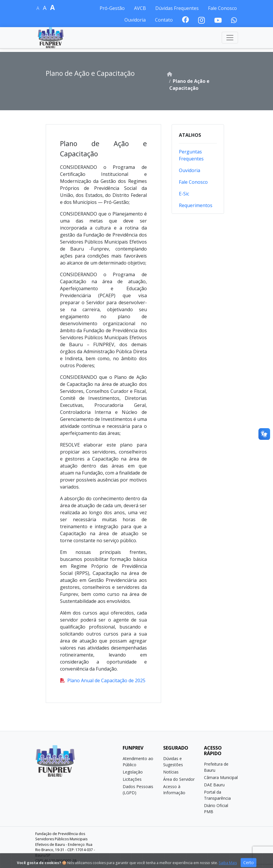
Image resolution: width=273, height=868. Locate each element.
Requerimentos (196, 205)
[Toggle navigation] (230, 38)
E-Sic (184, 194)
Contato (164, 20)
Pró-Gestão (112, 8)
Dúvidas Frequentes (177, 8)
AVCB (140, 8)
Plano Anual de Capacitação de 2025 (103, 680)
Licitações (132, 779)
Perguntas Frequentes (191, 155)
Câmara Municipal (221, 777)
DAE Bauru (214, 785)
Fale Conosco (222, 8)
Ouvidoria (135, 20)
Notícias (171, 772)
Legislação (133, 772)
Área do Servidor (179, 779)
